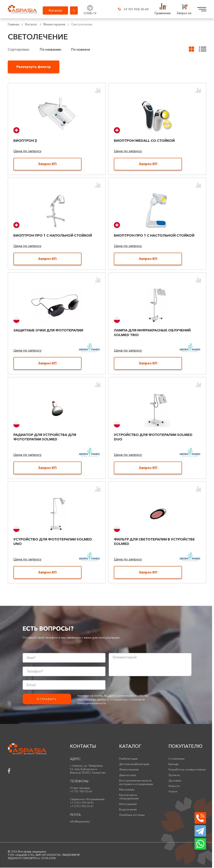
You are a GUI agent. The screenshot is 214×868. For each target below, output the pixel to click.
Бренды (174, 764)
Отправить (47, 699)
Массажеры (127, 790)
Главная (14, 24)
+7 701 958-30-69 (132, 9)
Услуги (173, 792)
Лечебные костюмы (132, 815)
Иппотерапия (128, 804)
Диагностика (128, 775)
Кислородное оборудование (129, 797)
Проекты (174, 775)
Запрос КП (47, 164)
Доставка (175, 781)
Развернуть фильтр (34, 67)
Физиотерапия (54, 24)
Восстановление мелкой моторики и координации (136, 783)
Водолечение (128, 810)
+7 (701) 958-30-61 (82, 807)
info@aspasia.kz (80, 822)
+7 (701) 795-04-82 (82, 803)
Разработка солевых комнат (187, 770)
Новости (174, 786)
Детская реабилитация (134, 764)
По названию (51, 50)
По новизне (81, 50)
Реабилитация (128, 759)
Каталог (31, 24)
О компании (176, 759)
